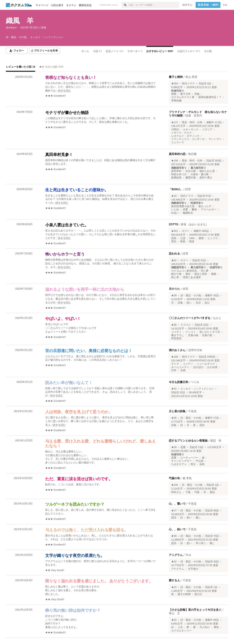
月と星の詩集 (177, 411)
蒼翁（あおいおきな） (195, 224)
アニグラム (176, 555)
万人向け (205, 627)
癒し (198, 518)
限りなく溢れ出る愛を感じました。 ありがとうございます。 (99, 581)
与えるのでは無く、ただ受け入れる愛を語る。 (87, 530)
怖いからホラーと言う (65, 254)
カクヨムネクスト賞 (183, 97)
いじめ (175, 210)
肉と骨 (175, 277)
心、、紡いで (177, 529)
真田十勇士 (206, 178)
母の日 (198, 594)
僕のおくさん (177, 350)
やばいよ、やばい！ (63, 319)
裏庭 (214, 274)
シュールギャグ (206, 364)
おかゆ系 (212, 367)
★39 (174, 295)
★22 (174, 587)
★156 (175, 161)
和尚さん (176, 492)
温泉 (202, 464)
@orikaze (11, 28)
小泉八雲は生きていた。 (67, 225)
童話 (212, 492)
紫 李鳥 (187, 478)
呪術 (183, 241)
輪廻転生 (188, 213)
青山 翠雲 (191, 77)
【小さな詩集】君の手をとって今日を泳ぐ (195, 610)
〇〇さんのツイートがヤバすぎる (190, 318)
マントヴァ (215, 139)
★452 (175, 231)
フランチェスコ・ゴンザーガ (188, 139)
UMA (192, 238)
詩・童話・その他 (191, 295)
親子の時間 (184, 594)
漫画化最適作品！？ (210, 97)
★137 (175, 122)
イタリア (207, 130)
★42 (174, 389)
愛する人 (174, 580)
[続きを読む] (101, 87)
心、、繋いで (177, 504)
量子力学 (185, 94)
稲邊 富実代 (194, 116)
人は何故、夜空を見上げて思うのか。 (79, 412)
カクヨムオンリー (181, 631)
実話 (174, 241)
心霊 (183, 238)
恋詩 (202, 425)
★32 (174, 562)
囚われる (174, 253)
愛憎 (201, 238)
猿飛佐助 (176, 178)
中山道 (200, 461)
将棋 (174, 94)
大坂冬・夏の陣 (200, 174)
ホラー (186, 231)
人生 (180, 627)
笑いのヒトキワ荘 (210, 332)
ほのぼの (198, 367)
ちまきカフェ (179, 464)
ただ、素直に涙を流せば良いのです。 (79, 479)
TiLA (188, 555)
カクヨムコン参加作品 (184, 271)
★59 (174, 447)
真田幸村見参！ (59, 155)
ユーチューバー (189, 458)
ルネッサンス (191, 130)
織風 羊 (20, 21)
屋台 (188, 274)
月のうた (174, 289)
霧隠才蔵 (191, 178)
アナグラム (178, 569)
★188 (175, 357)
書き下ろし (178, 335)
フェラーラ (178, 143)
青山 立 (174, 613)
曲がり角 (176, 274)
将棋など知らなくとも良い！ (71, 77)
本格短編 (176, 101)
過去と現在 (201, 274)
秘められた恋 (207, 171)
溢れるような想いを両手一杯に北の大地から (85, 289)
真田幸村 (176, 171)
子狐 (188, 492)
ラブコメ (186, 325)
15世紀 (175, 130)
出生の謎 (191, 171)
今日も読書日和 (179, 382)
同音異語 (176, 338)
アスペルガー (209, 210)
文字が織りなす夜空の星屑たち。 (75, 555)
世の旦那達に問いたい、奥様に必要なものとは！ (89, 351)
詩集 (180, 303)
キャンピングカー (181, 461)
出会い (175, 213)
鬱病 (194, 210)
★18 (174, 196)
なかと (217, 318)
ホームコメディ (180, 367)
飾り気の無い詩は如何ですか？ (73, 610)
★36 (174, 325)
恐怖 (174, 238)
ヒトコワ (213, 238)
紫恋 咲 (216, 441)
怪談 (192, 241)
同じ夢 (205, 271)
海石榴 (192, 154)
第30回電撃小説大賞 (183, 206)
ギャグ (175, 364)
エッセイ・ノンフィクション (197, 389)
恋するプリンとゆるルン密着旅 (188, 441)
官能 (197, 94)
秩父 (193, 464)
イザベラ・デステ (181, 133)
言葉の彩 (207, 335)
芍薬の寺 (174, 478)
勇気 (216, 627)
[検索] (125, 5)
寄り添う (201, 543)
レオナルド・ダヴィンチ (185, 136)
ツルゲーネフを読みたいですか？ (75, 504)
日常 (174, 370)
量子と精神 (176, 77)
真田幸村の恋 (177, 154)
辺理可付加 (195, 350)
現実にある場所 (192, 277)
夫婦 (183, 370)
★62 (174, 260)
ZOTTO (173, 224)
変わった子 (205, 206)
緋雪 (188, 189)
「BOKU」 (176, 189)
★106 (175, 485)
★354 (175, 84)
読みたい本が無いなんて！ (69, 383)
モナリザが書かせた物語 (67, 113)
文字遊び (193, 569)
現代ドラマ (188, 84)
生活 (198, 303)
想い (189, 303)
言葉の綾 (193, 335)
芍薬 (197, 492)
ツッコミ (191, 332)
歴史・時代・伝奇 (192, 122)
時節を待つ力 (179, 174)
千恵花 (192, 411)
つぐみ (195, 382)
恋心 (207, 303)
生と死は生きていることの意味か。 (77, 190)
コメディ (176, 332)
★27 (174, 511)
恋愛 (185, 210)
